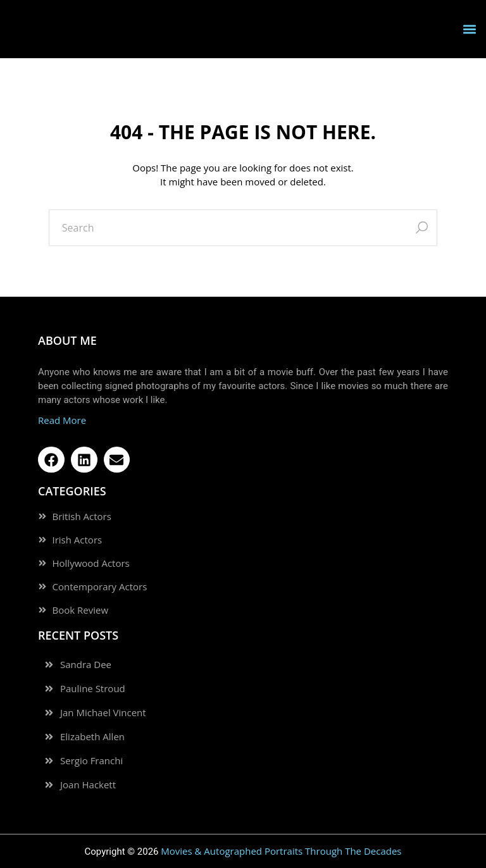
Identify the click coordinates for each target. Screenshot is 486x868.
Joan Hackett (88, 785)
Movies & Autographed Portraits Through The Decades (281, 851)
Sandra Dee (86, 665)
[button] (469, 29)
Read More (62, 420)
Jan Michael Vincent (103, 713)
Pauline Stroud (93, 689)
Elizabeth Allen (92, 737)
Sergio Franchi (91, 761)
